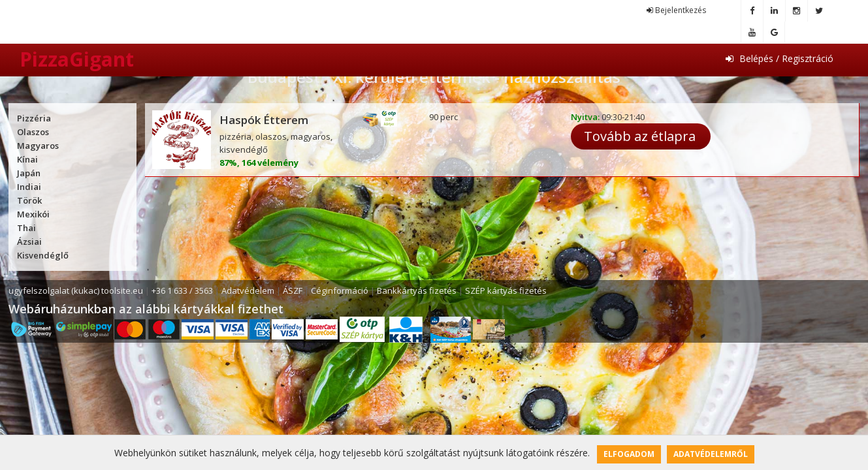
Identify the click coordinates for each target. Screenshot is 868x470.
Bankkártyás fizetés (417, 290)
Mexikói (33, 214)
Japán (29, 173)
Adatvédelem (248, 290)
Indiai (29, 187)
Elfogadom (629, 454)
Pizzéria (34, 118)
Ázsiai (29, 242)
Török (29, 200)
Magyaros (38, 146)
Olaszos (33, 132)
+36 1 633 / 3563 (182, 290)
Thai (26, 228)
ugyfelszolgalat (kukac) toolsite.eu (76, 290)
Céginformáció (340, 290)
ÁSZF (293, 290)
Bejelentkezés (676, 10)
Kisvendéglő (43, 255)
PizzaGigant (77, 59)
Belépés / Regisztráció (780, 58)
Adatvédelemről (711, 454)
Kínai (27, 159)
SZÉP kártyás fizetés (506, 290)
